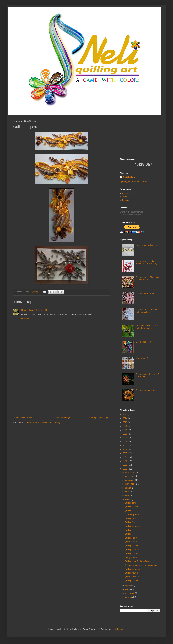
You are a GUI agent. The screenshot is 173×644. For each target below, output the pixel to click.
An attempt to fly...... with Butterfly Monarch (147, 327)
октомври (130, 480)
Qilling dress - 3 (132, 577)
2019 (125, 438)
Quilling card (130, 503)
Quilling (128, 511)
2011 (125, 469)
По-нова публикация (24, 418)
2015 (125, 453)
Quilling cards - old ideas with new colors (147, 311)
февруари (130, 593)
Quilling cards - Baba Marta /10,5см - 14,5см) (146, 262)
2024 (125, 418)
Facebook (127, 193)
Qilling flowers (131, 542)
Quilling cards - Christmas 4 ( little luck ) (147, 278)
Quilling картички (132, 569)
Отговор (25, 318)
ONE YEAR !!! (142, 358)
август (128, 488)
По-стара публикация (99, 418)
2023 (125, 422)
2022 (125, 426)
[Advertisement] (62, 392)
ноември (130, 476)
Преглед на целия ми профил (133, 181)
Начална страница (61, 418)
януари (129, 597)
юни (127, 496)
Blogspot (126, 200)
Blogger (121, 629)
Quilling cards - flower (145, 293)
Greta (24, 310)
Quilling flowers (131, 507)
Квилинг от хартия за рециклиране (141, 565)
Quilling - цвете (132, 538)
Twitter (125, 197)
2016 (125, 450)
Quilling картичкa (132, 526)
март (128, 589)
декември (130, 472)
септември (130, 484)
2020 (125, 434)
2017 (125, 446)
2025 (125, 414)
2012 (125, 465)
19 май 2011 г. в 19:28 (37, 310)
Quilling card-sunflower (146, 390)
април (128, 585)
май (127, 500)
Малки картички (132, 515)
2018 (125, 442)
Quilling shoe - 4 (132, 550)
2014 (125, 457)
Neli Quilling (129, 177)
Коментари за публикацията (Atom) (44, 423)
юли (127, 492)
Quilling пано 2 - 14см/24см (137, 561)
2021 (125, 430)
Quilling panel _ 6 (144, 342)
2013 (125, 461)
